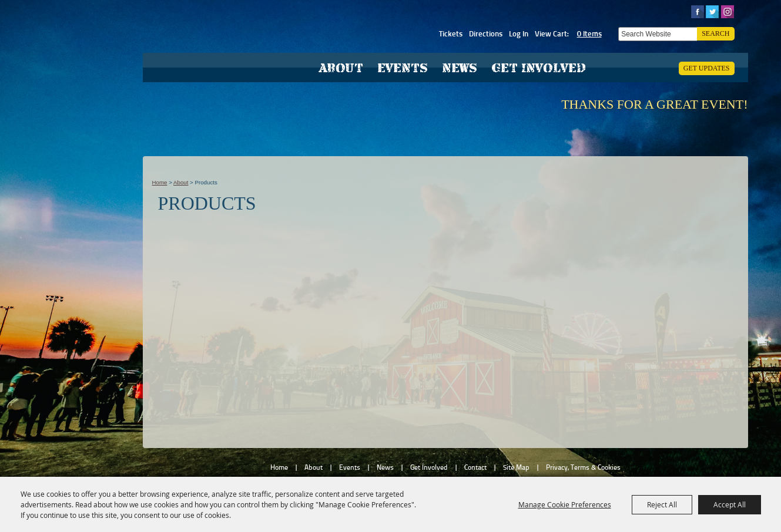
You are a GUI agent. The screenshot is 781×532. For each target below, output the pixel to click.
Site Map (516, 467)
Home (160, 182)
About (341, 68)
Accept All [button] (730, 504)
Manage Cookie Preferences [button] (565, 504)
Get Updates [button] (707, 68)
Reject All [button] (662, 504)
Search (715, 33)
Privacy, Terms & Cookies (583, 467)
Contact (475, 467)
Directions (486, 33)
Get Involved (539, 68)
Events (403, 68)
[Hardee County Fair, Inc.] (211, 62)
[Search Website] (658, 34)
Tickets (451, 33)
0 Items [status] (589, 33)
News (460, 68)
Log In (519, 33)
